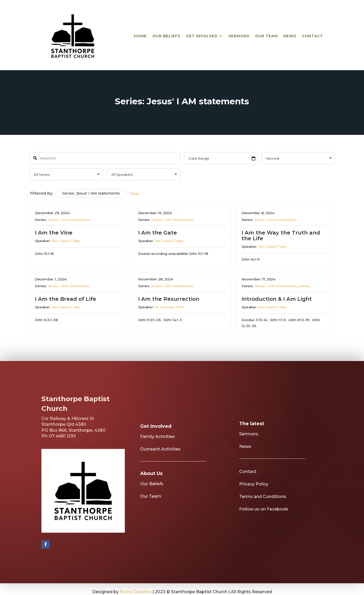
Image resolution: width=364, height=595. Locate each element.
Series (304, 286)
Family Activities (158, 444)
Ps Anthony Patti (170, 307)
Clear (135, 194)
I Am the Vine (54, 233)
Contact (312, 36)
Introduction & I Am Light (277, 299)
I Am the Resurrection (169, 299)
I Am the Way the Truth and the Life (281, 236)
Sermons (239, 36)
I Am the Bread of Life (66, 299)
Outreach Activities (160, 457)
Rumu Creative (136, 592)
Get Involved (202, 36)
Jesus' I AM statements (69, 220)
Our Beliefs (166, 36)
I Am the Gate (158, 233)
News (290, 36)
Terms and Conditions (263, 504)
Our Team (266, 36)
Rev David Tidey (66, 241)
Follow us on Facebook (264, 517)
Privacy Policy (254, 492)
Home (140, 36)
